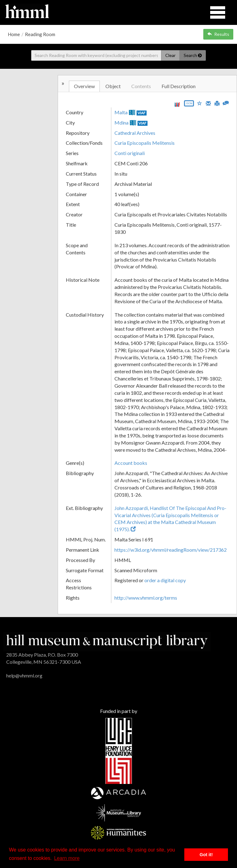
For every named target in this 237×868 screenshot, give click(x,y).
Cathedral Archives (135, 133)
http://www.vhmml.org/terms (146, 598)
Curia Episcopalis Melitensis (145, 143)
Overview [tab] (84, 86)
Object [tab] (113, 86)
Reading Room (40, 34)
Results (218, 34)
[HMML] (107, 641)
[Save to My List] (200, 103)
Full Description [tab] (179, 86)
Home (14, 34)
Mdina (121, 123)
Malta (121, 112)
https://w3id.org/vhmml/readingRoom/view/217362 (171, 550)
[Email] (208, 103)
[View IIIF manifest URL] (177, 104)
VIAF (142, 113)
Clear (170, 55)
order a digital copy (165, 580)
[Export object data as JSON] (189, 105)
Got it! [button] (206, 855)
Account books (131, 463)
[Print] (217, 103)
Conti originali (130, 153)
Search (193, 55)
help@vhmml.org (24, 675)
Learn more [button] (67, 858)
